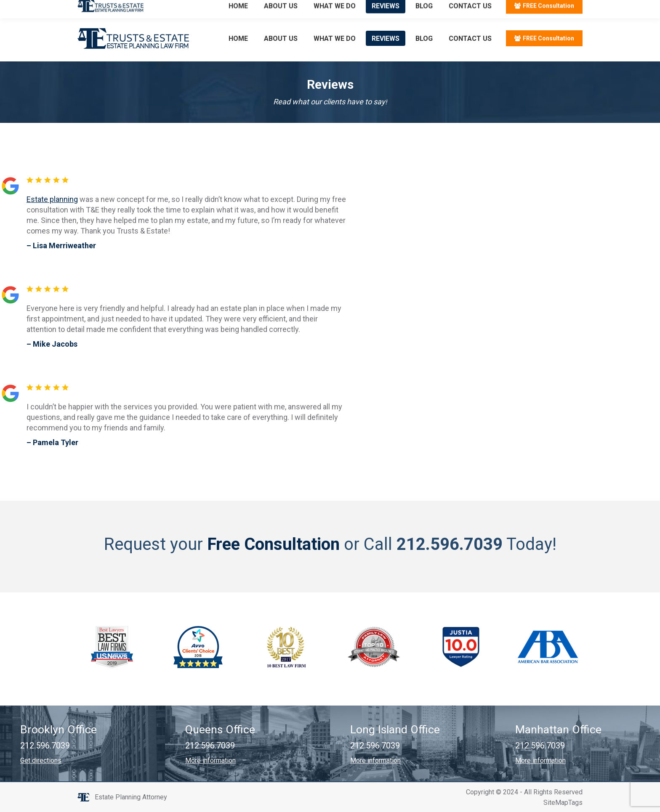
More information (210, 760)
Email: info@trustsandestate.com (176, 8)
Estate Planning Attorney (131, 797)
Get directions (41, 760)
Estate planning (52, 199)
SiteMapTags (563, 803)
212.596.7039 (98, 8)
